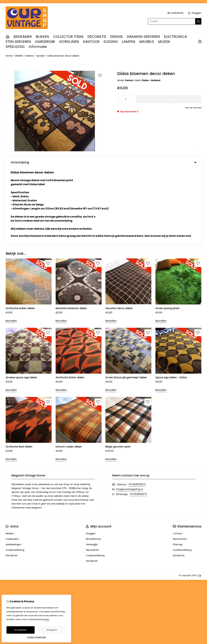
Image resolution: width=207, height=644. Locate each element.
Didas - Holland (151, 80)
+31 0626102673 (137, 408)
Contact (178, 457)
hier (47, 619)
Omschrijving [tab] (103, 162)
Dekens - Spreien (35, 56)
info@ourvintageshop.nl (130, 413)
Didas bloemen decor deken (63, 56)
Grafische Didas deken (70, 301)
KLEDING (111, 42)
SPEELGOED (15, 47)
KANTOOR (91, 42)
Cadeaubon (12, 463)
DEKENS (116, 37)
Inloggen (91, 457)
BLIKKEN (42, 37)
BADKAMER (23, 37)
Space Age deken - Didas (171, 301)
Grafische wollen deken (20, 232)
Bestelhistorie (93, 463)
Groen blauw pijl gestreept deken (126, 301)
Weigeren (52, 630)
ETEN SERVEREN (18, 42)
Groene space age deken (21, 301)
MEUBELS (147, 42)
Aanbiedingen (13, 468)
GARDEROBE (45, 42)
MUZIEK (164, 42)
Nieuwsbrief (92, 474)
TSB (199, 499)
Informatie (38, 47)
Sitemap (178, 468)
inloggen (195, 13)
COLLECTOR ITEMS (68, 37)
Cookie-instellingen (36, 637)
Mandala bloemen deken (71, 232)
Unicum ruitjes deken (69, 370)
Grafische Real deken (19, 370)
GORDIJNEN (69, 42)
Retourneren (180, 463)
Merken (10, 457)
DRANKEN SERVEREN (143, 37)
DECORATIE (97, 37)
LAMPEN (128, 42)
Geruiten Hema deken (119, 232)
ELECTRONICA (175, 37)
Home (9, 56)
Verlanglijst (92, 468)
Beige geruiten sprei (118, 370)
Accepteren (21, 630)
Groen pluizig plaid (167, 232)
